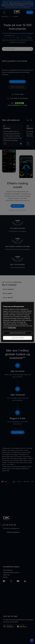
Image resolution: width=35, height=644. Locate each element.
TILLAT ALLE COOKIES (17, 338)
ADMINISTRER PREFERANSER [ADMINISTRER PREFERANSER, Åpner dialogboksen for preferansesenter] (18, 333)
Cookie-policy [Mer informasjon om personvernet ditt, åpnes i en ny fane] (12, 328)
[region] (17, 322)
